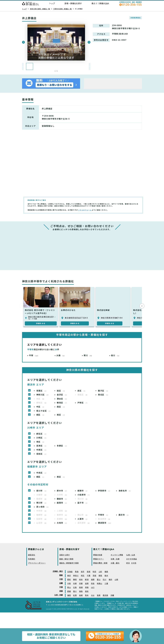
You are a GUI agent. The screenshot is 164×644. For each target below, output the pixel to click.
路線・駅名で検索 (66, 559)
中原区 (42, 450)
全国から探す (65, 555)
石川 (104, 580)
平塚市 (103, 515)
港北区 (103, 395)
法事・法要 (115, 559)
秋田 (94, 572)
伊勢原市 (104, 491)
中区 (41, 407)
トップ (52, 4)
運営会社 (32, 555)
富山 (99, 580)
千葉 (89, 576)
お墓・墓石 (115, 563)
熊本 (87, 595)
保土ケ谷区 (44, 411)
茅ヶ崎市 (43, 507)
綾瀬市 (83, 491)
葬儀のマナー (99, 559)
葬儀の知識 (98, 555)
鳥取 (87, 588)
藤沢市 (124, 515)
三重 (106, 584)
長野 (93, 580)
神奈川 (76, 576)
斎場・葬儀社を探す (73, 4)
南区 (61, 415)
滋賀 (87, 584)
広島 (75, 588)
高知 (87, 591)
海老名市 (125, 491)
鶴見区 (62, 403)
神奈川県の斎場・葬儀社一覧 (40, 9)
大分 (93, 595)
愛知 (69, 580)
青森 (77, 572)
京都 (81, 584)
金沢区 (62, 395)
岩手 (83, 572)
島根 (81, 588)
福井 (110, 580)
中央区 (42, 473)
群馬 (100, 576)
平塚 (34, 356)
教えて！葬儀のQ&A (100, 4)
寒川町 (42, 503)
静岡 (75, 580)
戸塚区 (83, 403)
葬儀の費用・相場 (100, 563)
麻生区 (42, 434)
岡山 (69, 588)
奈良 (93, 584)
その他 (134, 563)
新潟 (87, 580)
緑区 (41, 415)
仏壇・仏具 (131, 555)
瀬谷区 (62, 399)
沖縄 (112, 595)
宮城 (89, 572)
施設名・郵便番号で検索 (69, 563)
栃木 (106, 576)
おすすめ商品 (132, 559)
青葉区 (42, 391)
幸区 (41, 442)
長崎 (81, 595)
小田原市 (84, 495)
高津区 (42, 446)
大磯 (61, 356)
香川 (116, 356)
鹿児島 (105, 595)
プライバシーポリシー (37, 563)
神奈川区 (43, 395)
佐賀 (75, 595)
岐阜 (81, 580)
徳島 (81, 591)
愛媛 (69, 591)
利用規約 (32, 559)
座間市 (62, 503)
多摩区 (62, 446)
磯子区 (103, 391)
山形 (100, 572)
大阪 (69, 584)
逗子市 (83, 503)
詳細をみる (41, 323)
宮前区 (42, 454)
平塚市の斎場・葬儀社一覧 (63, 9)
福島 (106, 572)
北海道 (70, 572)
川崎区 (42, 438)
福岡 (69, 595)
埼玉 (83, 576)
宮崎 (99, 595)
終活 (128, 563)
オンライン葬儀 (117, 555)
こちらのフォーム (85, 210)
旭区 (61, 391)
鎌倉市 (62, 499)
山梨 (116, 580)
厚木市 (62, 491)
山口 (93, 588)
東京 (69, 576)
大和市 (62, 523)
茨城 (94, 576)
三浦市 (83, 519)
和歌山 (100, 584)
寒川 (88, 356)
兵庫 (75, 584)
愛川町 (42, 491)
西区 (61, 407)
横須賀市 (105, 523)
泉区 (82, 391)
